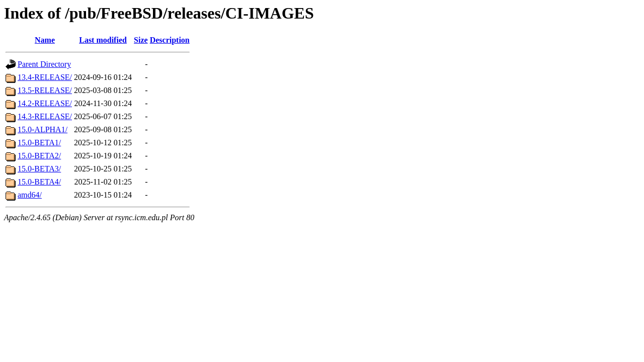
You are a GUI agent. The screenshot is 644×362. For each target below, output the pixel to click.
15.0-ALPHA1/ (43, 129)
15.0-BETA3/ (39, 169)
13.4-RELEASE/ (45, 77)
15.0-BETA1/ (39, 143)
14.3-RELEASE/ (45, 116)
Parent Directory (44, 64)
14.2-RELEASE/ (45, 103)
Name (45, 40)
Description (170, 40)
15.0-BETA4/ (39, 182)
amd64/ (30, 195)
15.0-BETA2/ (39, 156)
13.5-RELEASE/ (45, 90)
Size (141, 40)
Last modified (103, 40)
